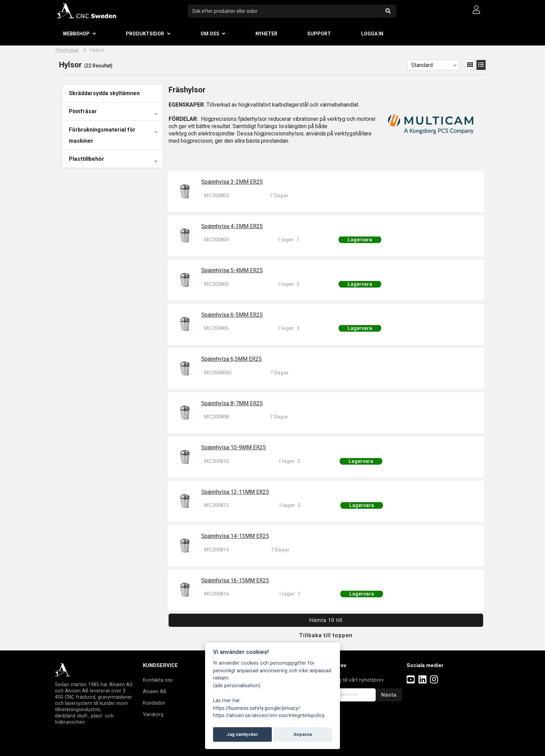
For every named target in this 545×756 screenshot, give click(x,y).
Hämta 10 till (326, 620)
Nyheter (266, 34)
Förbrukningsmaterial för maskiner (102, 135)
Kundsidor (154, 703)
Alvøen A (153, 691)
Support (319, 34)
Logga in (372, 34)
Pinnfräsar (67, 50)
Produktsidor (145, 34)
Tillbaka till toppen (326, 635)
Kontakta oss (158, 680)
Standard (422, 65)
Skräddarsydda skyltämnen (104, 93)
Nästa (389, 695)
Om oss (210, 34)
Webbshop (76, 34)
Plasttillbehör (87, 159)
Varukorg (153, 714)
